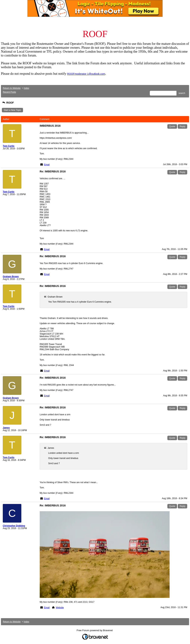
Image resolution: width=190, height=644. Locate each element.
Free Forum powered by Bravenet (95, 630)
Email (47, 165)
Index (26, 88)
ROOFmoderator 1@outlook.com (86, 74)
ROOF (8, 103)
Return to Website (12, 88)
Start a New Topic (12, 110)
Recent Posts (9, 92)
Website (60, 608)
